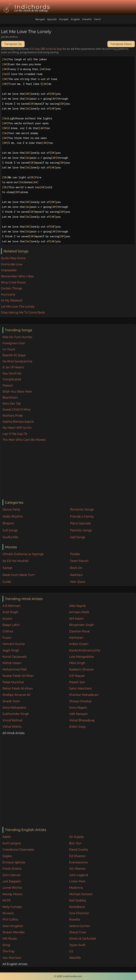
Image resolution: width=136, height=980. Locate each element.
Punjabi (64, 19)
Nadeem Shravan (81, 669)
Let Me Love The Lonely (18, 307)
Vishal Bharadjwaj (82, 720)
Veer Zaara (78, 582)
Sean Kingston (13, 926)
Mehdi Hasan (12, 663)
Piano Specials (80, 523)
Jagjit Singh (11, 650)
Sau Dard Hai (12, 373)
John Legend (78, 875)
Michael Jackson (81, 894)
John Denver (12, 875)
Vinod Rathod (12, 720)
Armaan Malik (79, 612)
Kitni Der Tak (12, 404)
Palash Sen (77, 682)
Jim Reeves (77, 869)
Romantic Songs (82, 510)
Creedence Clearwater (18, 850)
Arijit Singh (10, 612)
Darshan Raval (79, 631)
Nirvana (8, 913)
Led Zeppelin (12, 881)
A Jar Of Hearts (13, 367)
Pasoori (8, 385)
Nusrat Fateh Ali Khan (18, 676)
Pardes (75, 554)
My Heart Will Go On (17, 428)
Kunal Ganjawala (15, 657)
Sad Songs (78, 537)
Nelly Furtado (12, 907)
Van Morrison (12, 958)
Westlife (75, 958)
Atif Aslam (76, 619)
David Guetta (78, 850)
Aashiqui (76, 575)
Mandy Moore (12, 894)
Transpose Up (13, 44)
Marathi (87, 19)
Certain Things (11, 288)
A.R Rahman (11, 606)
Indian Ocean (79, 644)
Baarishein (10, 398)
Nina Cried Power (14, 282)
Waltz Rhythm (13, 517)
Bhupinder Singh (81, 625)
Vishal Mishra (12, 727)
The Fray (9, 951)
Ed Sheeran (77, 856)
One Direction (79, 913)
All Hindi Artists (14, 733)
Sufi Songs (10, 530)
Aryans (7, 619)
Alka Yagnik (77, 606)
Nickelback (77, 907)
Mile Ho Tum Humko (17, 337)
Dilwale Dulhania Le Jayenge (23, 554)
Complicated (12, 379)
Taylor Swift (77, 945)
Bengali (40, 19)
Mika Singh (77, 663)
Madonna (76, 888)
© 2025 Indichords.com (68, 976)
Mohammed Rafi (15, 669)
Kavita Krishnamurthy (85, 650)
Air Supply (76, 837)
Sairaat (7, 568)
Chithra (8, 631)
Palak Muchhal (13, 682)
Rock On (76, 568)
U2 (71, 951)
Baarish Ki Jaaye (14, 355)
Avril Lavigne (12, 843)
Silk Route (10, 939)
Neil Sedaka (78, 900)
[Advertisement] (69, 471)
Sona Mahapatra (14, 708)
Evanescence (78, 862)
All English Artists (15, 964)
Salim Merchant (80, 689)
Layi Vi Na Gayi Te (15, 434)
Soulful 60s (10, 537)
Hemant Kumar (14, 644)
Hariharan (76, 638)
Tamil (97, 19)
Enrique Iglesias (14, 862)
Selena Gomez (79, 926)
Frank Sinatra (12, 869)
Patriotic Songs (81, 530)
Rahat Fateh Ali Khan (18, 689)
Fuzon (7, 638)
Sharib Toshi (11, 701)
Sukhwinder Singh (16, 714)
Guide (7, 582)
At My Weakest (12, 300)
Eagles (7, 856)
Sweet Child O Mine (17, 410)
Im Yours (9, 349)
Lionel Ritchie (12, 888)
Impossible (9, 270)
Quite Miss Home (13, 258)
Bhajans (8, 523)
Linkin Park (77, 881)
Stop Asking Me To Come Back (23, 312)
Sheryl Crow (78, 932)
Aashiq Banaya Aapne (18, 422)
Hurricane (8, 295)
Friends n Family (82, 517)
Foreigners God (14, 343)
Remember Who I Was (17, 276)
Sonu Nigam (78, 708)
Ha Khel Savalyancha (17, 361)
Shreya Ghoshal (80, 701)
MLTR (6, 900)
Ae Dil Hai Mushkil (16, 561)
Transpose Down (121, 44)
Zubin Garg (77, 727)
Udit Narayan (78, 714)
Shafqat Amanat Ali (16, 695)
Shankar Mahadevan (84, 695)
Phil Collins (10, 920)
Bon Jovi (75, 843)
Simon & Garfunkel (82, 939)
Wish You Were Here (17, 392)
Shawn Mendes (14, 932)
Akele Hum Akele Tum (19, 575)
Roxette (75, 920)
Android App (54, 49)
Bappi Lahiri (11, 625)
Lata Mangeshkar (82, 657)
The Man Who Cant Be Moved (24, 440)
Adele (7, 837)
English (75, 19)
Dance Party (11, 510)
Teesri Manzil (79, 561)
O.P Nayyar (77, 676)
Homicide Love (12, 264)
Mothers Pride (13, 416)
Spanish (52, 19)
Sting (6, 945)
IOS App (35, 49)
